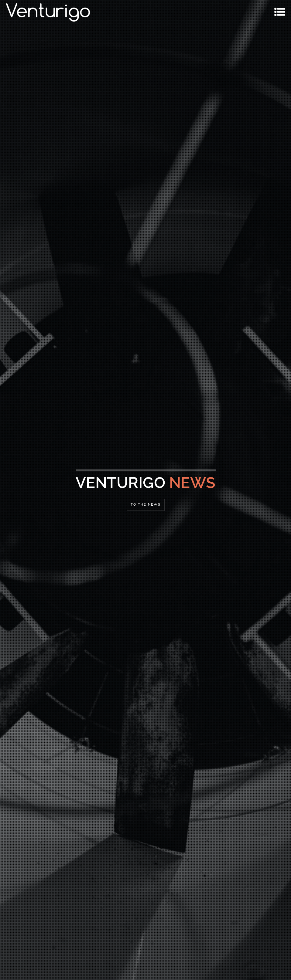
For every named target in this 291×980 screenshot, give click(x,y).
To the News (146, 505)
